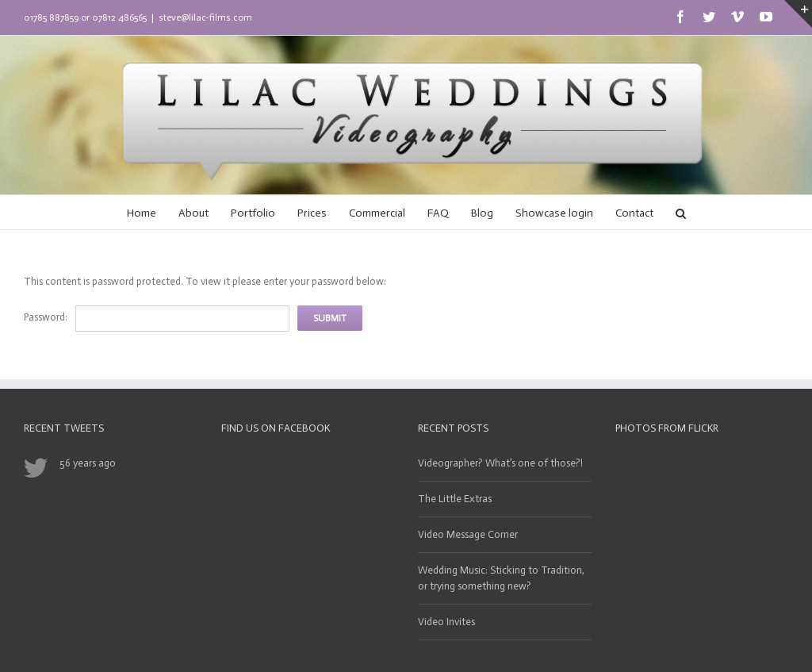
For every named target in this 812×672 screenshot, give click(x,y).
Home (142, 213)
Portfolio (253, 213)
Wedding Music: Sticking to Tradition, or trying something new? (501, 578)
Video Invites (446, 622)
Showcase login (554, 213)
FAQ (438, 213)
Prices (312, 213)
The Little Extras (455, 499)
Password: (46, 317)
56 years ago (88, 463)
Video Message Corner (468, 534)
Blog (482, 213)
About (193, 213)
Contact (634, 213)
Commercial (377, 213)
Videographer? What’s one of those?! (500, 463)
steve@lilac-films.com (205, 17)
